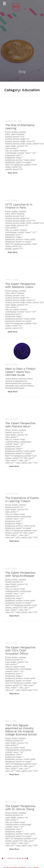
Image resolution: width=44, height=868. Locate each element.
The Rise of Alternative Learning (20, 127)
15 (23, 858)
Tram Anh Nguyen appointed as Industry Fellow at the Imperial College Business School (21, 730)
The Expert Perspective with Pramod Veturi (20, 425)
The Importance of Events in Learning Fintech (22, 499)
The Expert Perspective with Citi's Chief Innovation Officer (20, 651)
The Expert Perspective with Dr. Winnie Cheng (20, 808)
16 (25, 858)
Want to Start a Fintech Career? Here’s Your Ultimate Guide (20, 372)
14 (20, 858)
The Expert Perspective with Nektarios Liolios (20, 285)
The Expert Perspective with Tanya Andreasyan (20, 574)
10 (10, 858)
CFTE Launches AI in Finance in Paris (19, 206)
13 (17, 858)
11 (13, 858)
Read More (14, 173)
